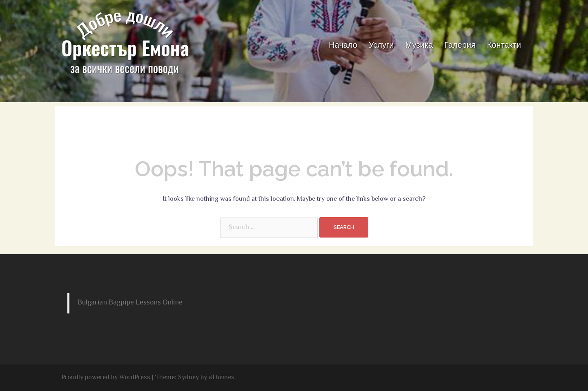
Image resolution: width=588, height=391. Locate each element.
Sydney (188, 378)
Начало (343, 45)
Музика (419, 45)
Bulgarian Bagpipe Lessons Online (130, 303)
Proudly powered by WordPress (106, 378)
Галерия (460, 45)
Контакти (504, 45)
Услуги (381, 45)
